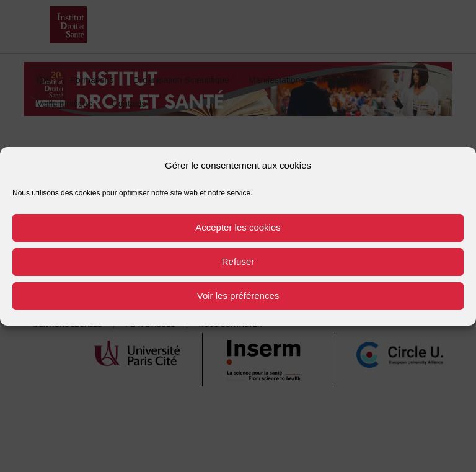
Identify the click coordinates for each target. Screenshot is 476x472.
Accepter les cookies (238, 227)
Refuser (238, 261)
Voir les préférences (238, 296)
